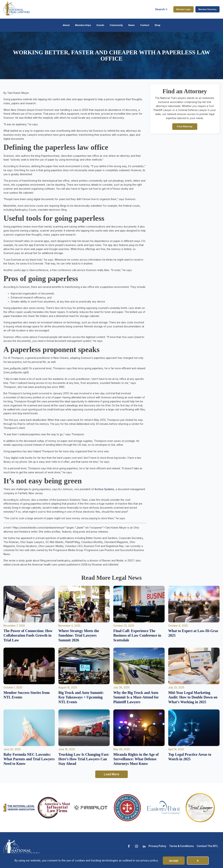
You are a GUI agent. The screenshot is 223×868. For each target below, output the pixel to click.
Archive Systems (104, 489)
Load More (111, 774)
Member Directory (207, 9)
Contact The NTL (207, 846)
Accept (174, 861)
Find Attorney (185, 126)
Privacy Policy (157, 846)
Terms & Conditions (181, 846)
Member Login (183, 9)
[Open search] (161, 9)
